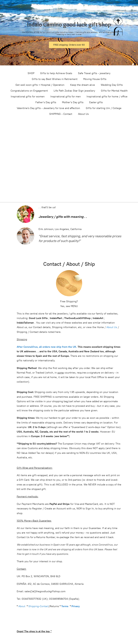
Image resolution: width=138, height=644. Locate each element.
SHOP (31, 73)
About (22, 606)
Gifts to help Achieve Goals (56, 73)
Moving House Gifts (95, 79)
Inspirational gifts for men (66, 97)
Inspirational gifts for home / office (107, 97)
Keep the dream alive (83, 85)
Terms (65, 606)
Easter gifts (96, 102)
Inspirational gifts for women (28, 97)
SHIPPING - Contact (61, 114)
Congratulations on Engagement (29, 91)
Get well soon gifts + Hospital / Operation (40, 85)
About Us (83, 114)
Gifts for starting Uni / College (104, 108)
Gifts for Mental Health (114, 91)
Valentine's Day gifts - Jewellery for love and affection (48, 108)
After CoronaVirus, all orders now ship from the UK (46, 347)
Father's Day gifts (46, 102)
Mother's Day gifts (73, 102)
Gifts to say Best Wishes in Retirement (55, 79)
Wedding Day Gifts (112, 85)
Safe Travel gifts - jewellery (94, 73)
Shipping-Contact (39, 606)
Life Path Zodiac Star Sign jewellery (74, 91)
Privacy (76, 606)
